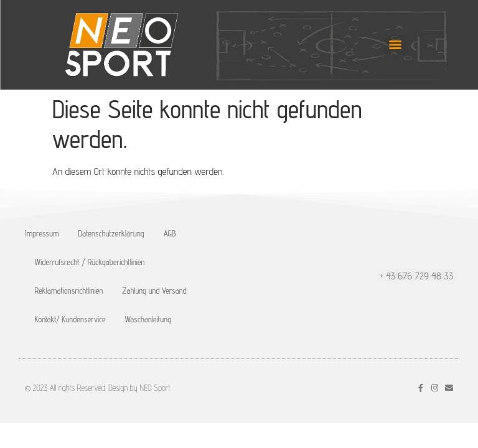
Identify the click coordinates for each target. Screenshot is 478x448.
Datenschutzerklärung (111, 233)
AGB (170, 233)
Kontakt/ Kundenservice (70, 319)
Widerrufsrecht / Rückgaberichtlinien (90, 262)
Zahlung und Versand (154, 291)
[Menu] (395, 45)
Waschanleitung (148, 319)
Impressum (42, 233)
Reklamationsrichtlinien (69, 291)
